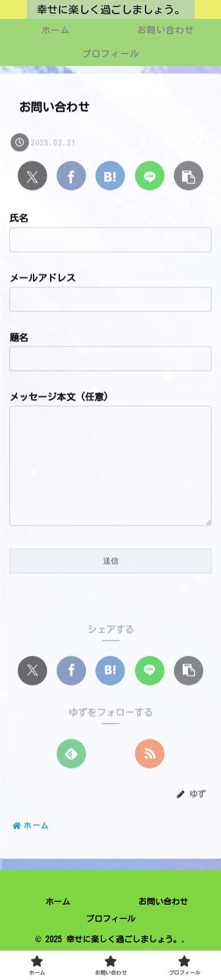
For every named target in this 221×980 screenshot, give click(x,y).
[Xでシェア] (32, 177)
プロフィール (111, 942)
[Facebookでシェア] (71, 177)
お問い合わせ (163, 925)
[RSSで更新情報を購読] (150, 778)
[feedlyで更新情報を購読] (71, 778)
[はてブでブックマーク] (110, 177)
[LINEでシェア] (150, 177)
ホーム (58, 925)
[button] (189, 177)
